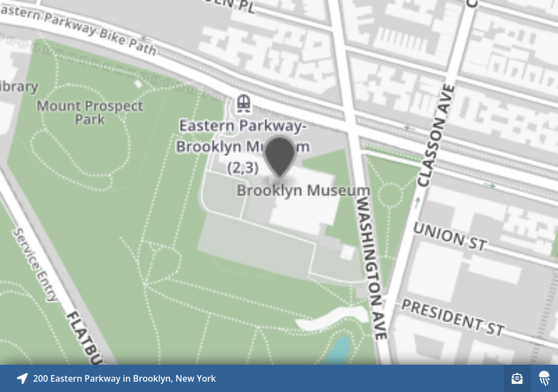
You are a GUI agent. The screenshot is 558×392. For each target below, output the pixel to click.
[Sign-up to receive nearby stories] (517, 378)
